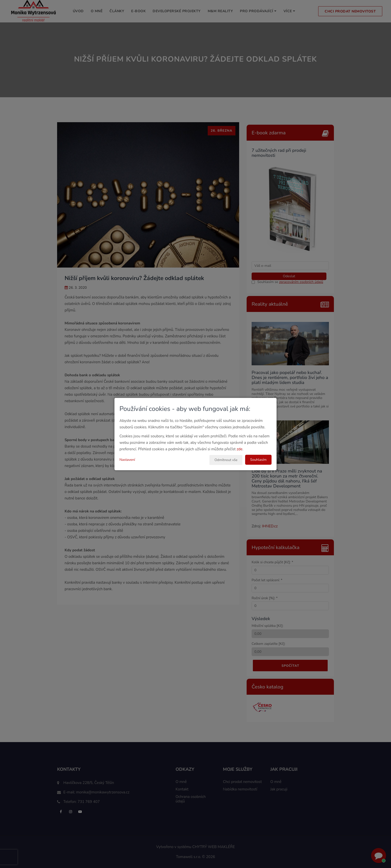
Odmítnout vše (226, 460)
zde (240, 449)
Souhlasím (258, 460)
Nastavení (127, 460)
